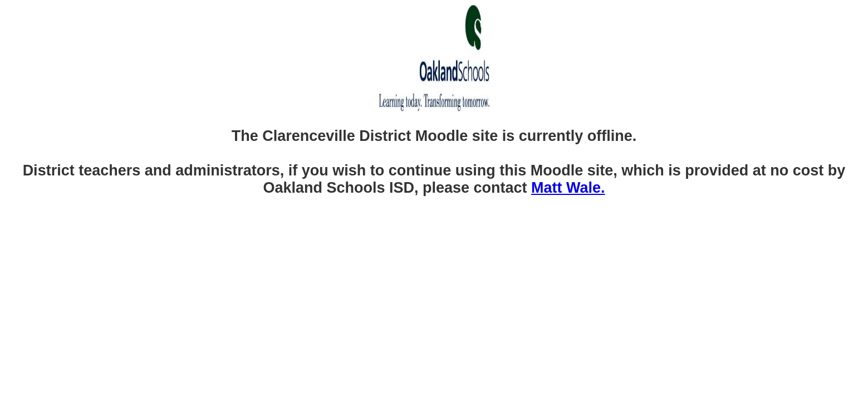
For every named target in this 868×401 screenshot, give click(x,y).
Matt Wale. (568, 188)
